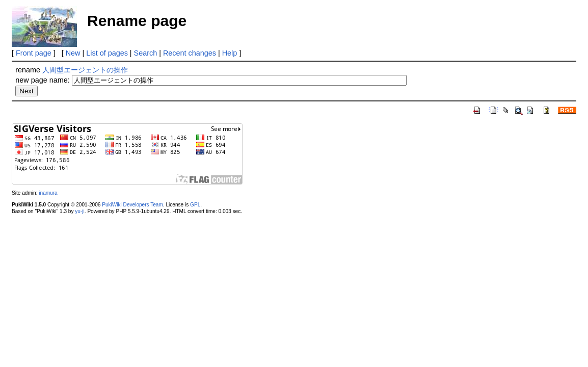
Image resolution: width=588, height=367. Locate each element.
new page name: (42, 80)
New (73, 53)
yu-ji (79, 211)
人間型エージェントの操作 (85, 70)
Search (146, 53)
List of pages (107, 53)
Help (230, 53)
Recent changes (190, 53)
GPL (195, 205)
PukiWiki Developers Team (132, 205)
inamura (48, 193)
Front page (34, 53)
